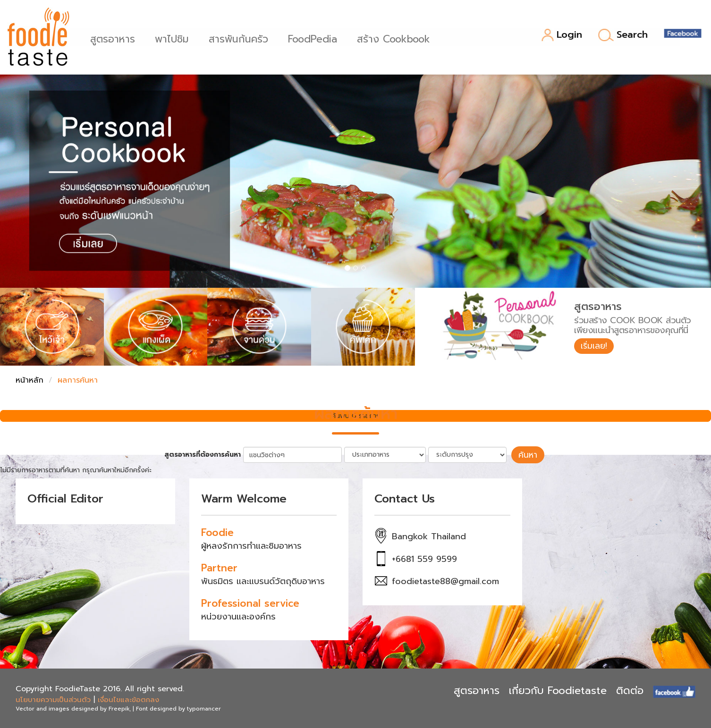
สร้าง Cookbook (397, 38)
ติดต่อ (630, 690)
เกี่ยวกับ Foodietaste (558, 690)
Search (623, 35)
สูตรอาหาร (116, 38)
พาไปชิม (175, 38)
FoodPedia (316, 38)
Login (562, 35)
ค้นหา (528, 454)
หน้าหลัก (30, 380)
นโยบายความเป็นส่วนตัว (53, 699)
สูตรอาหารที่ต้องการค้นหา (205, 454)
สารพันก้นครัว (242, 38)
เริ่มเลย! (595, 346)
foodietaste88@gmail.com (445, 581)
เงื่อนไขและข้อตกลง (128, 699)
